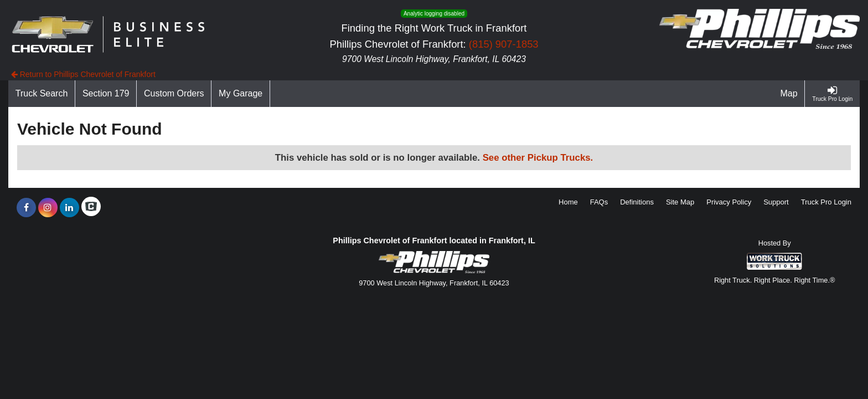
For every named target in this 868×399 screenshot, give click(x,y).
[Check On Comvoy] (91, 208)
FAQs (599, 202)
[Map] (789, 94)
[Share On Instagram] (48, 208)
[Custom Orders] (174, 94)
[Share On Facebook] (26, 208)
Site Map (680, 202)
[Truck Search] (42, 94)
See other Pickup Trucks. (538, 158)
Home (568, 202)
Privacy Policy (729, 202)
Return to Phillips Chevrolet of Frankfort (83, 74)
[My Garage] (241, 94)
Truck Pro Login (826, 202)
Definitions (637, 202)
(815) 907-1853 (504, 44)
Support (776, 202)
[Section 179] (106, 94)
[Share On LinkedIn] (69, 208)
